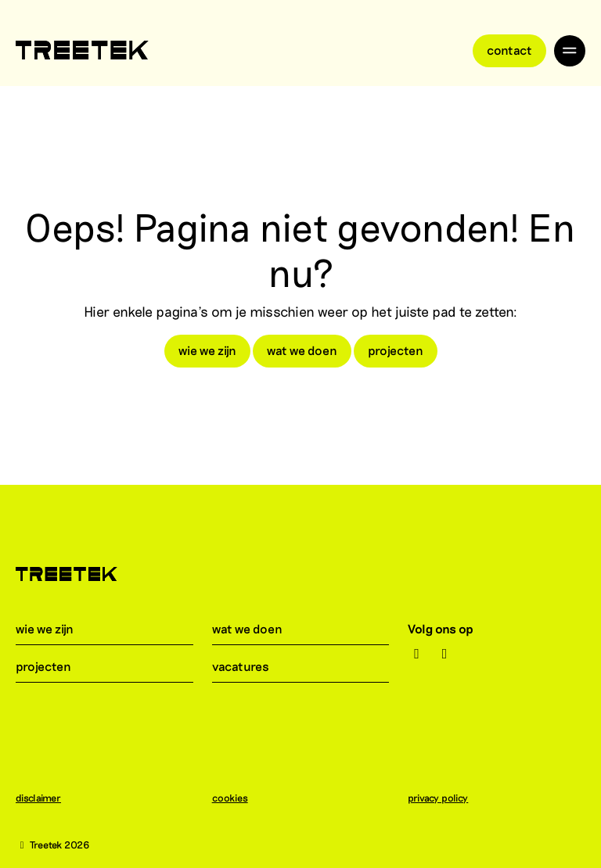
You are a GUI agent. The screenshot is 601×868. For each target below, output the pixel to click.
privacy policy (446, 798)
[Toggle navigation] (570, 51)
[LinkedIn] (445, 654)
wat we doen (302, 350)
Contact (509, 50)
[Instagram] (417, 654)
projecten (396, 350)
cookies (238, 798)
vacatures (250, 666)
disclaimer (46, 798)
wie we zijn (207, 350)
